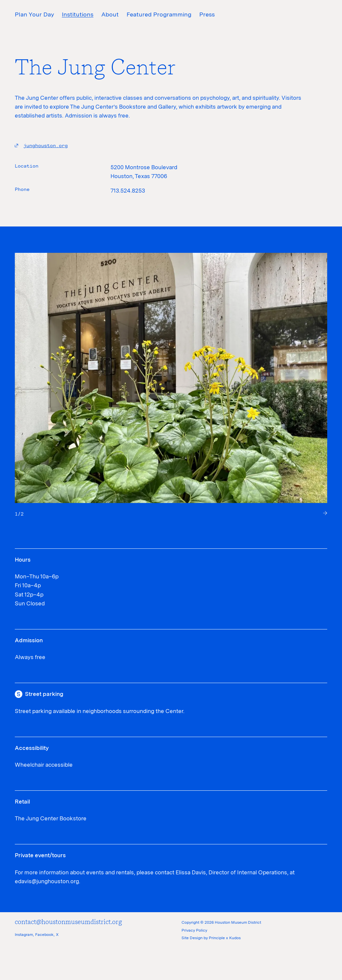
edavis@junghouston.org (47, 881)
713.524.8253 (128, 191)
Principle (217, 938)
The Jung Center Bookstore (51, 818)
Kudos (235, 938)
